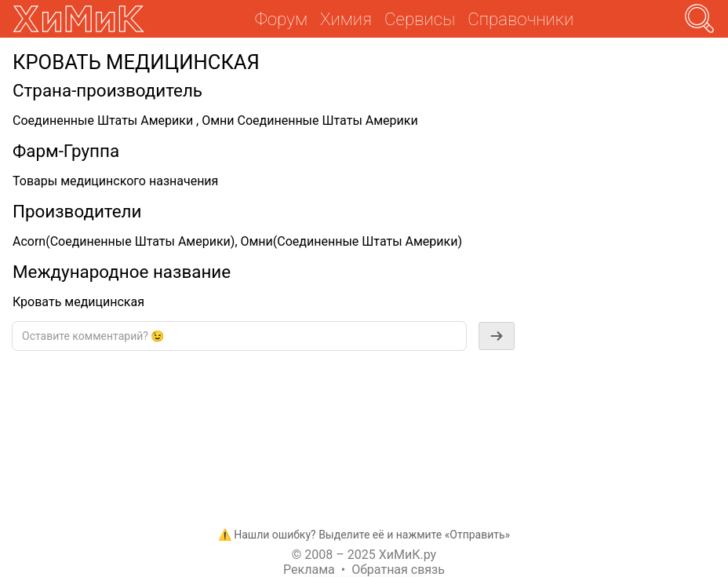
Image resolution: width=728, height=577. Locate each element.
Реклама (309, 570)
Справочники (521, 19)
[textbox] (239, 336)
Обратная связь (398, 570)
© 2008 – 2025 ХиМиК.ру (364, 555)
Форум (281, 19)
